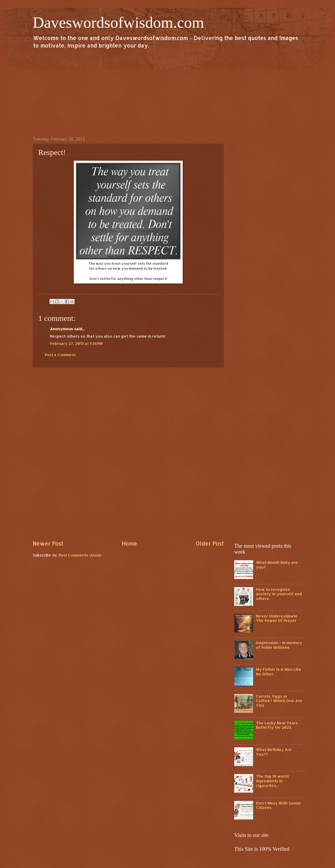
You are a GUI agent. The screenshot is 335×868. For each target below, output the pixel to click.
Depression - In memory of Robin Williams (279, 645)
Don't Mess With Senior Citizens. (278, 805)
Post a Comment (60, 355)
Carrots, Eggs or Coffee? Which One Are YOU (279, 701)
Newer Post (48, 543)
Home (129, 543)
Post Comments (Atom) (80, 555)
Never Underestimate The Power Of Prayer (277, 618)
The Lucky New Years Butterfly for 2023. (277, 725)
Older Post (210, 543)
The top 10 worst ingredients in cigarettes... (272, 781)
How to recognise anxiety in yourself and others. (279, 594)
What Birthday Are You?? (274, 752)
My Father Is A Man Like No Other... (279, 672)
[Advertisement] (167, 92)
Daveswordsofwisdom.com (118, 22)
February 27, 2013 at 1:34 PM (76, 343)
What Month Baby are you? (277, 565)
